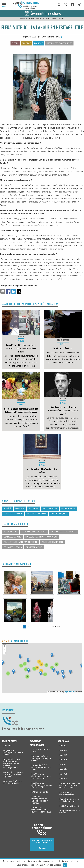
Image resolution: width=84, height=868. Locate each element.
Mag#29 (63, 755)
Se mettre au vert (34, 547)
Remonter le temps (13, 547)
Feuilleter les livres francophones (21, 542)
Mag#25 (63, 774)
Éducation (33, 509)
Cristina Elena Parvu (52, 37)
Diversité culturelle (37, 514)
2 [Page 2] (28, 627)
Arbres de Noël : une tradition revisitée (13, 782)
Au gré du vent (11, 532)
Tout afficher (55, 627)
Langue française (59, 514)
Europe (15, 43)
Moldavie (26, 43)
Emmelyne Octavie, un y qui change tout (69, 800)
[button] (28, 660)
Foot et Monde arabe (69, 806)
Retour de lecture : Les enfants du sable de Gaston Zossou (70, 785)
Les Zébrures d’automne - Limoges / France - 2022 (42, 785)
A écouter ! (8, 746)
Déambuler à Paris (12, 537)
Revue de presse (10, 741)
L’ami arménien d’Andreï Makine (67, 793)
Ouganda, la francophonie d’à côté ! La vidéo (14, 752)
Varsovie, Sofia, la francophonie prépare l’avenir (41, 758)
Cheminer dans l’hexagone (34, 532)
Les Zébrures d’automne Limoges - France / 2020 (41, 776)
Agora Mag (63, 741)
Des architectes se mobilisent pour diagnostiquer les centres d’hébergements (12, 763)
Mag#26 (63, 769)
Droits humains (50, 509)
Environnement (68, 509)
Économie (39, 43)
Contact (42, 848)
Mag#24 (63, 779)
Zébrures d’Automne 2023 (41, 751)
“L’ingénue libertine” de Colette (70, 812)
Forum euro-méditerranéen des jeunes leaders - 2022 (41, 810)
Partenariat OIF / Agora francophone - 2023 (34, 19)
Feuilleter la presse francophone (41, 537)
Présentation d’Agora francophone (42, 842)
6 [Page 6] (43, 627)
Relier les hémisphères (53, 542)
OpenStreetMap (70, 692)
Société (7, 509)
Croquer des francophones (59, 43)
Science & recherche (13, 514)
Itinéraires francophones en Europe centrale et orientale (40, 800)
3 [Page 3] (32, 627)
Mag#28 (63, 760)
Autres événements (58, 19)
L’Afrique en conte (40, 792)
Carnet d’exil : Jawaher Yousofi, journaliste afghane (14, 774)
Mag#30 (63, 750)
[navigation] (4, 5)
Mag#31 (63, 746)
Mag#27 (63, 764)
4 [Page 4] (36, 627)
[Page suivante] (47, 627)
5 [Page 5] (39, 627)
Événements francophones (37, 743)
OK (65, 865)
